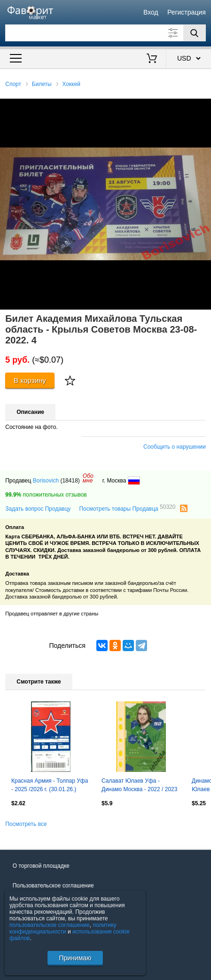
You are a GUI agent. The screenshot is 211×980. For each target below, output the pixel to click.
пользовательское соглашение (50, 925)
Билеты (42, 84)
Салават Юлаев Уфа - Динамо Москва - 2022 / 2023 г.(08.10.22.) (139, 786)
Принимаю (75, 958)
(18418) (70, 481)
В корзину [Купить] (30, 380)
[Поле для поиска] (105, 33)
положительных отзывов (46, 495)
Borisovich (46, 481)
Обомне (88, 478)
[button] (203, 107)
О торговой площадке (41, 866)
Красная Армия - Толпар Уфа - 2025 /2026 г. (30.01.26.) (50, 785)
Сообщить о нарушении (175, 447)
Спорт (13, 84)
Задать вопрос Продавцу (38, 509)
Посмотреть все (26, 824)
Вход (151, 12)
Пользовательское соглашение (53, 886)
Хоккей (72, 84)
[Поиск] (195, 33)
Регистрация (187, 12)
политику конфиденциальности (63, 928)
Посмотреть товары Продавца (127, 508)
